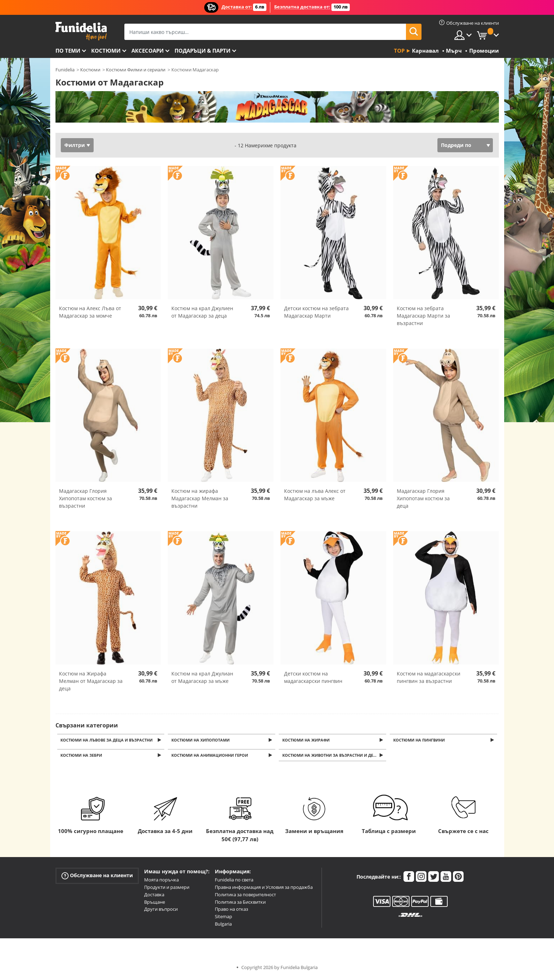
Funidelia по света (234, 882)
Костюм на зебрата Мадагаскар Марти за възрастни (423, 316)
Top (399, 51)
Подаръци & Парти (202, 51)
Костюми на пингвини (420, 740)
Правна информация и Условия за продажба (264, 889)
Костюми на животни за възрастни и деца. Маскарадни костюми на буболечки (335, 757)
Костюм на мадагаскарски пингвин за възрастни (429, 677)
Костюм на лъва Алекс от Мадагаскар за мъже (315, 495)
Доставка (154, 897)
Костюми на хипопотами (202, 740)
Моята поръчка (161, 882)
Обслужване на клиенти (97, 878)
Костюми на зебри (83, 757)
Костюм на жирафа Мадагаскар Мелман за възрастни (200, 498)
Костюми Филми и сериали (136, 70)
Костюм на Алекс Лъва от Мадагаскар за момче (90, 312)
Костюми (106, 51)
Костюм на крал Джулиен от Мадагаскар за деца (202, 312)
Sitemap (223, 919)
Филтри (75, 145)
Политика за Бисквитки (240, 904)
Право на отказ (231, 911)
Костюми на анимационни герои (211, 757)
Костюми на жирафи (307, 740)
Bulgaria (223, 926)
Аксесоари (148, 51)
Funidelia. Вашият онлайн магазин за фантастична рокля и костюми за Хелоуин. (81, 31)
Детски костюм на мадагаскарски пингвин (313, 677)
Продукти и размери (167, 889)
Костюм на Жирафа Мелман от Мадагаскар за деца (91, 681)
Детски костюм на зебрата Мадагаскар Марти (316, 312)
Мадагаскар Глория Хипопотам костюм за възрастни (86, 498)
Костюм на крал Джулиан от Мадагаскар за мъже (202, 677)
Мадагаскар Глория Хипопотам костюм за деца (423, 498)
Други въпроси (161, 911)
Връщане (155, 904)
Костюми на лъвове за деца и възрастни (108, 740)
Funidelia (65, 70)
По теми (68, 51)
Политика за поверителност (245, 897)
